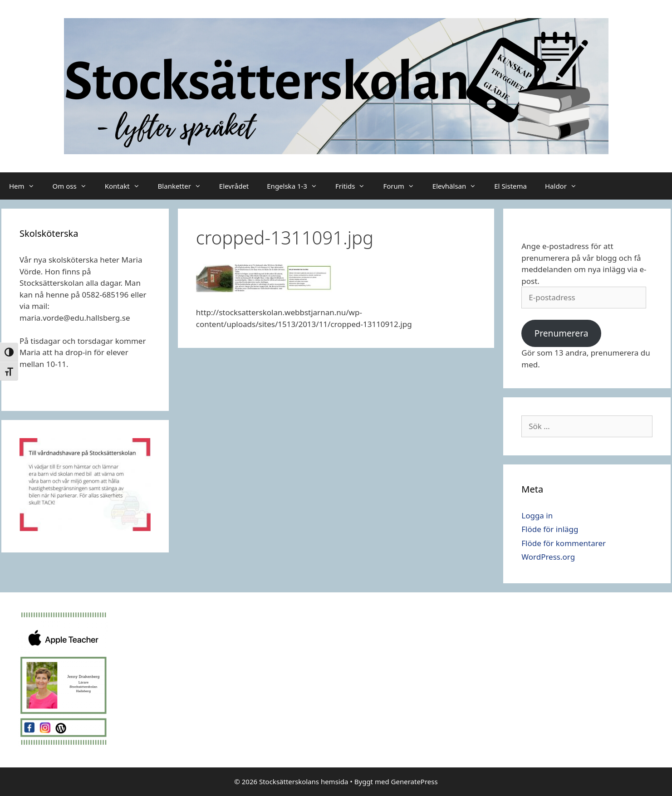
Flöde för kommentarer (564, 543)
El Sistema (510, 186)
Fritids (355, 186)
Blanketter (184, 186)
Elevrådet (234, 186)
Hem (26, 186)
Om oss (74, 186)
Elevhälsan (459, 186)
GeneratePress (414, 781)
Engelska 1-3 (297, 186)
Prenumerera (562, 333)
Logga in (537, 515)
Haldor (565, 186)
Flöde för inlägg (550, 529)
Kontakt (127, 186)
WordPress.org (548, 557)
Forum (403, 186)
